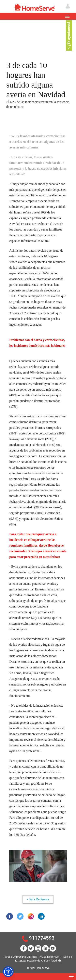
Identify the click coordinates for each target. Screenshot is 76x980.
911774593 (42, 938)
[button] (8, 972)
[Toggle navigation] (67, 16)
